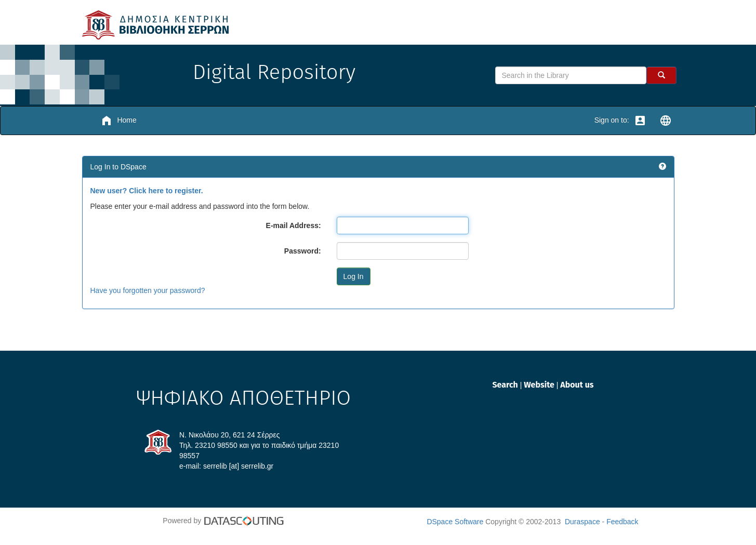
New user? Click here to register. (147, 191)
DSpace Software (455, 522)
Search (506, 385)
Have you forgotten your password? (148, 290)
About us (577, 385)
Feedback (622, 522)
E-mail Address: (294, 225)
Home (118, 121)
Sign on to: (620, 121)
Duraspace (582, 522)
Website (540, 385)
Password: (303, 251)
